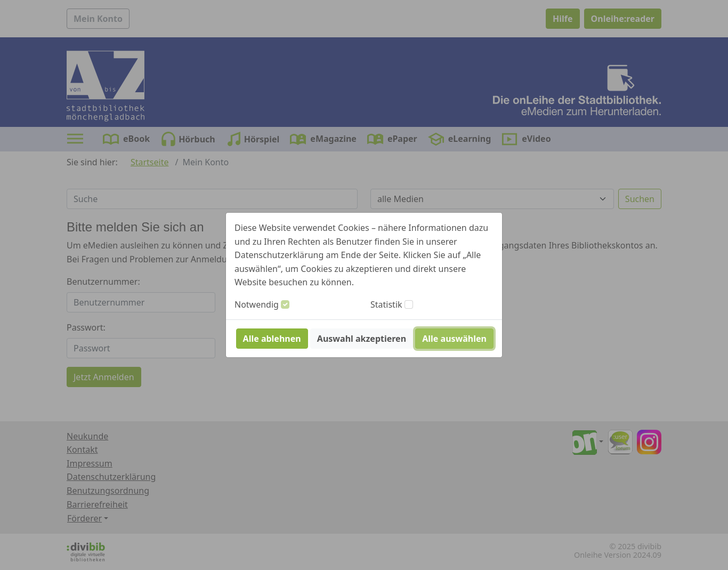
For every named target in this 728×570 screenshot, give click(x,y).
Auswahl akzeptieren (362, 339)
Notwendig (257, 304)
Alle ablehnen (272, 339)
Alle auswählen (454, 339)
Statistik (386, 304)
